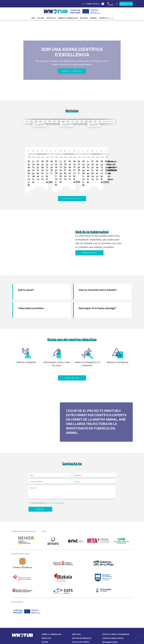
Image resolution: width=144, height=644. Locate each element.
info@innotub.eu (93, 4)
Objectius (51, 18)
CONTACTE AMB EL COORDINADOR (116, 614)
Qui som (41, 18)
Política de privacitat (82, 618)
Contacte (103, 18)
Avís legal (77, 614)
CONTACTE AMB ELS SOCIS (113, 618)
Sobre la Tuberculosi (68, 18)
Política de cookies (81, 622)
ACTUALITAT (30, 122)
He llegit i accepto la (48, 482)
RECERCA (80, 122)
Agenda (93, 18)
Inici (33, 18)
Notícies (84, 18)
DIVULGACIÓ (132, 122)
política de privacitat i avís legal (54, 482)
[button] (129, 169)
